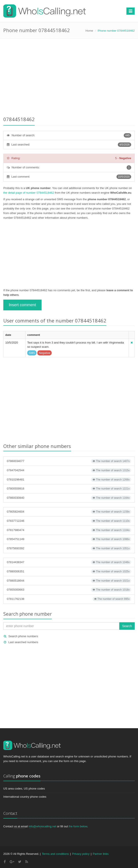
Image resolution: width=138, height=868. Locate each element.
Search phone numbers (23, 636)
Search (127, 626)
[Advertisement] (69, 78)
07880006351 (69, 571)
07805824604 (69, 512)
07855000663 (69, 590)
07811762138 (69, 599)
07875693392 (69, 548)
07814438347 (69, 562)
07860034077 (69, 461)
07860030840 (69, 498)
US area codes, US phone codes (24, 789)
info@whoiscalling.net (42, 826)
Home (89, 31)
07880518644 (69, 581)
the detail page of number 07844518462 (29, 193)
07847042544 (69, 470)
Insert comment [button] (22, 305)
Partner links (101, 854)
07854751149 (69, 539)
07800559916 (69, 489)
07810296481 (69, 480)
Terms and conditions (55, 854)
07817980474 (69, 530)
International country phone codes (25, 797)
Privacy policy (81, 854)
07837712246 (69, 521)
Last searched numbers (23, 642)
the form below (78, 826)
